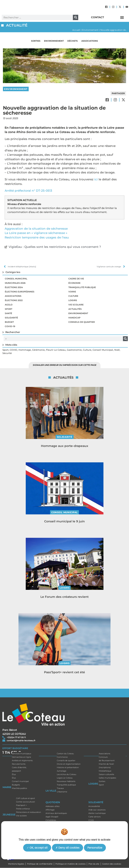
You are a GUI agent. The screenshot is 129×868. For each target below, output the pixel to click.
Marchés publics (19, 788)
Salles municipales (107, 778)
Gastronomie (74, 350)
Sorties (36, 41)
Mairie (7, 788)
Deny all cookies (68, 848)
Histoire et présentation (68, 767)
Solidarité (11, 318)
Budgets (16, 785)
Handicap (74, 318)
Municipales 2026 (15, 283)
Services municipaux (22, 754)
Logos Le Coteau (65, 778)
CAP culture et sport (25, 798)
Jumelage (62, 771)
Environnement (90, 30)
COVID (13, 350)
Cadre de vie (76, 279)
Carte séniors (94, 817)
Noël (117, 350)
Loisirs (73, 300)
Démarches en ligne (21, 757)
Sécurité (7, 353)
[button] (122, 17)
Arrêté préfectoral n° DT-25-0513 (28, 191)
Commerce (62, 757)
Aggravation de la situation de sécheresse (36, 229)
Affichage (50, 810)
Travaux (60, 788)
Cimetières (51, 820)
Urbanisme (62, 792)
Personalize (95, 848)
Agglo (9, 305)
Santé (8, 313)
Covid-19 (10, 326)
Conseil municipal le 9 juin (64, 521)
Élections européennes (20, 292)
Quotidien (53, 803)
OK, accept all (37, 848)
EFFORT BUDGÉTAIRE (15, 748)
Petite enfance (23, 809)
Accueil (76, 30)
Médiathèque (105, 771)
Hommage (25, 350)
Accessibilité (94, 806)
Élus (14, 774)
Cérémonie (38, 350)
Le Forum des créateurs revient (64, 597)
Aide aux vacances (97, 810)
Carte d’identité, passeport (19, 769)
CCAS (91, 820)
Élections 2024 (14, 287)
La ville (51, 792)
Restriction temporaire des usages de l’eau (37, 237)
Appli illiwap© (52, 817)
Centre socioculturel (25, 802)
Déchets (73, 41)
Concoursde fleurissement (107, 759)
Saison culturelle (106, 774)
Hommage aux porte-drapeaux (65, 446)
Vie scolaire (76, 305)
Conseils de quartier (82, 322)
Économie (74, 283)
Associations (90, 41)
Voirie (72, 292)
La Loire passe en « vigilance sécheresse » (36, 233)
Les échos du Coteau (66, 774)
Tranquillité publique (82, 287)
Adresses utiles (52, 806)
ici (96, 179)
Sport (9, 309)
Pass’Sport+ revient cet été (64, 672)
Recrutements (19, 764)
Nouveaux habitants (66, 781)
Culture (73, 296)
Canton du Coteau (65, 754)
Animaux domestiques (56, 813)
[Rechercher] (76, 17)
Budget (9, 322)
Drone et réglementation (69, 764)
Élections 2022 (14, 300)
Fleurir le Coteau (56, 350)
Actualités (75, 309)
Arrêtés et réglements (22, 760)
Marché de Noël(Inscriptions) (106, 766)
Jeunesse (9, 816)
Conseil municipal (16, 279)
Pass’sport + (21, 805)
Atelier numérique (97, 813)
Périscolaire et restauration (28, 812)
